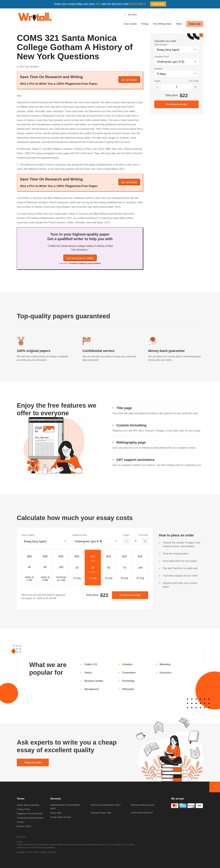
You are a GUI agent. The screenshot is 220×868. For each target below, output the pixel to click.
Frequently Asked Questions (30, 818)
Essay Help (56, 813)
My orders (132, 15)
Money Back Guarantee (28, 805)
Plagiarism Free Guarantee (30, 814)
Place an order (33, 762)
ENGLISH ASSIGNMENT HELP (106, 805)
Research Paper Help (101, 813)
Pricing (145, 24)
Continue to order (130, 595)
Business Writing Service (143, 805)
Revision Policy (24, 826)
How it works (130, 24)
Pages (157, 81)
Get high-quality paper (80, 258)
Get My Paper (129, 80)
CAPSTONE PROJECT (142, 813)
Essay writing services (61, 817)
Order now (195, 24)
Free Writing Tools (162, 24)
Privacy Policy (23, 809)
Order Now (158, 4)
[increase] (195, 87)
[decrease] (158, 87)
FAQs (179, 24)
